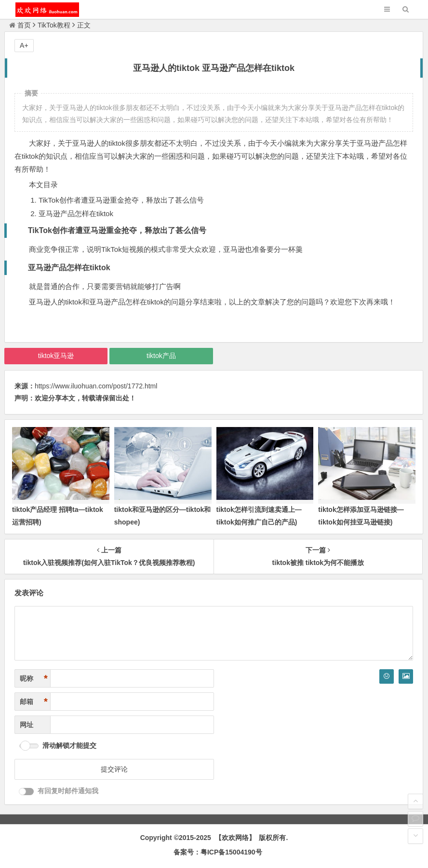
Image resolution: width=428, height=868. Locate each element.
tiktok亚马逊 (56, 356)
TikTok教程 (54, 25)
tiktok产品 (161, 356)
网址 (27, 725)
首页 (20, 25)
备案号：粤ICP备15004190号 (218, 852)
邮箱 (34, 702)
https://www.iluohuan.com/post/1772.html (96, 386)
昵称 (34, 679)
